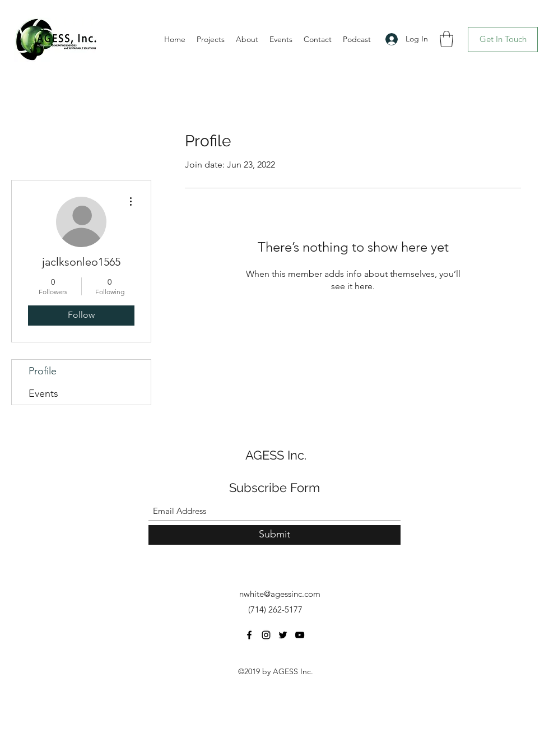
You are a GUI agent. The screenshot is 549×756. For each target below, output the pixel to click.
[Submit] (274, 535)
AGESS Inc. (276, 455)
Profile (43, 371)
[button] (446, 39)
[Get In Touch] (503, 40)
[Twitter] (283, 635)
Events (43, 393)
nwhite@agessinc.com (280, 594)
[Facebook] (249, 635)
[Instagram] (266, 635)
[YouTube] (300, 635)
